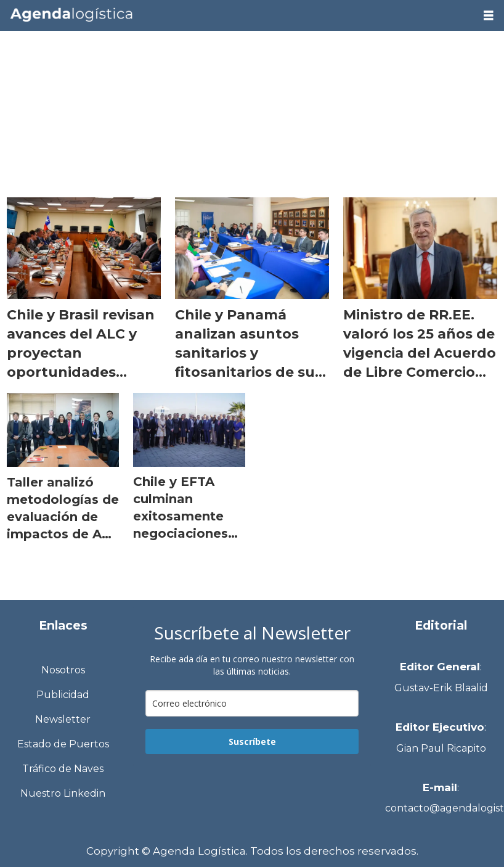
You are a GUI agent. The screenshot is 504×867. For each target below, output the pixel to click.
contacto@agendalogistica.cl (441, 808)
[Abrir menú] (489, 16)
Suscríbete (252, 742)
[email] (252, 703)
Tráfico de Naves (63, 769)
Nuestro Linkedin (63, 793)
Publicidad (63, 695)
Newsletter (63, 719)
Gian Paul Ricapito (441, 748)
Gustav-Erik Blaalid (441, 688)
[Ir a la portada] (237, 14)
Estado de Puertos (63, 744)
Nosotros (63, 670)
